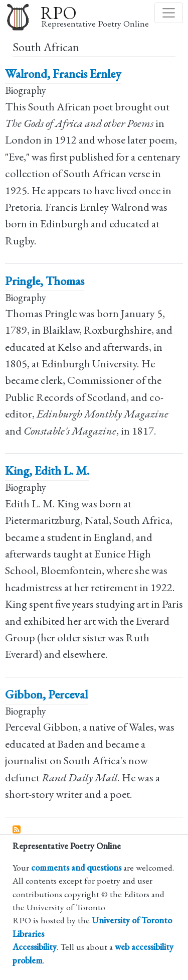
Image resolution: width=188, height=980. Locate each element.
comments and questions (76, 867)
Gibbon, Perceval (46, 694)
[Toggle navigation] (169, 13)
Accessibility (35, 947)
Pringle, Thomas (45, 281)
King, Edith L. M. (47, 470)
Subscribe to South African (17, 830)
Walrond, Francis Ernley (63, 74)
